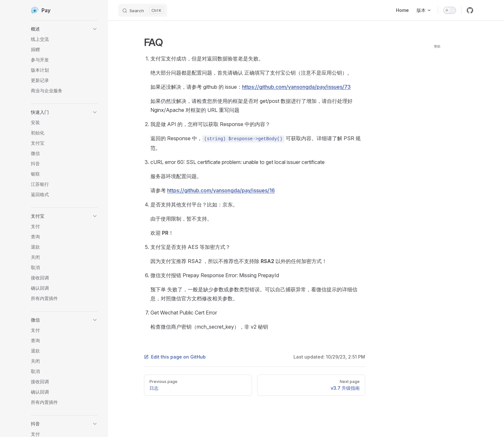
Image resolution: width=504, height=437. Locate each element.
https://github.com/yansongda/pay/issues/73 (296, 87)
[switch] (450, 10)
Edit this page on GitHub (175, 357)
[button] (64, 29)
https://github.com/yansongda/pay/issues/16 (221, 190)
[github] (470, 10)
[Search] (143, 10)
